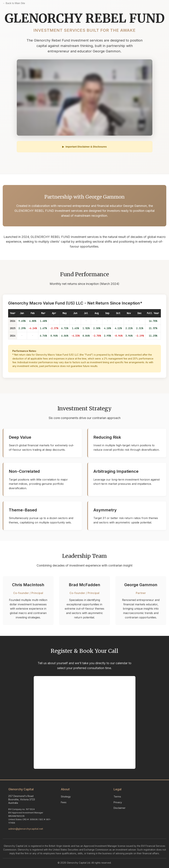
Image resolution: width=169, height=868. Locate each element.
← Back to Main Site (14, 3)
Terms (117, 797)
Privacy (118, 802)
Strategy (66, 797)
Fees (64, 802)
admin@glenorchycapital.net (26, 829)
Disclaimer (120, 808)
